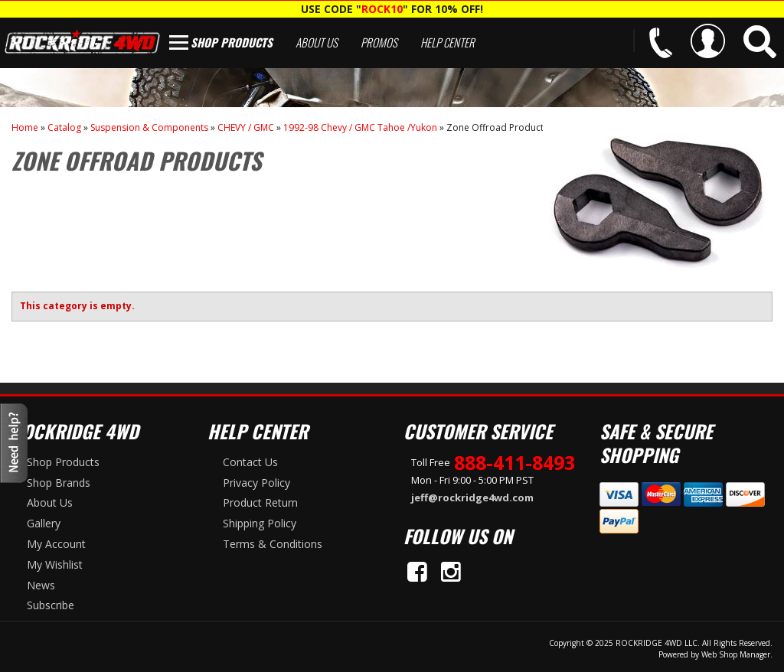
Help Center (448, 42)
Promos (379, 42)
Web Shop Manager (736, 654)
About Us (317, 42)
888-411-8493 (514, 462)
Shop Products (232, 42)
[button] (760, 42)
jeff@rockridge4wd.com (472, 497)
